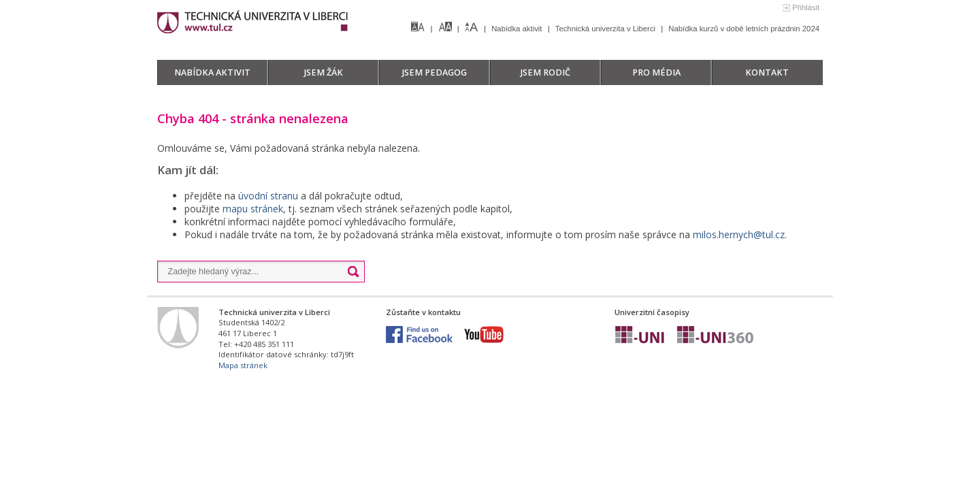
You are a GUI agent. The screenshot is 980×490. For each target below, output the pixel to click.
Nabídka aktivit (518, 29)
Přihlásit (806, 7)
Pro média (656, 72)
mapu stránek (253, 209)
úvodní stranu (268, 196)
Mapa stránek (243, 365)
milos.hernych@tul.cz (739, 234)
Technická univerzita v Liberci (606, 29)
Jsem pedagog (435, 72)
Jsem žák (324, 72)
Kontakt (767, 72)
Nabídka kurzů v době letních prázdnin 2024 (744, 29)
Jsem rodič (545, 72)
